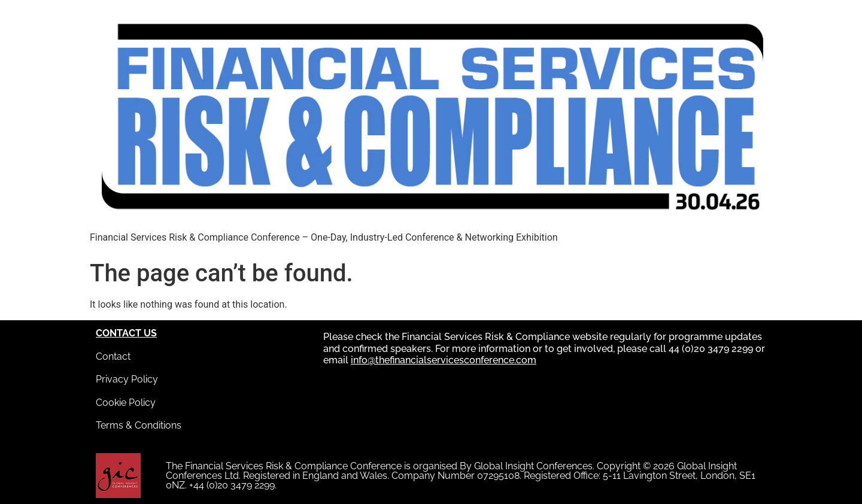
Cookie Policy (126, 403)
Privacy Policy (127, 379)
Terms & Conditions (139, 425)
